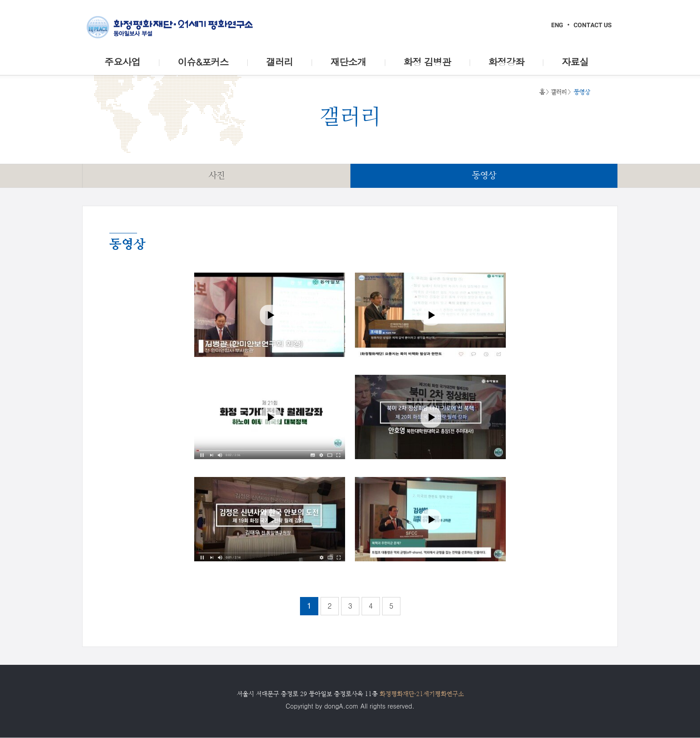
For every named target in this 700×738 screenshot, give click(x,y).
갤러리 (558, 92)
